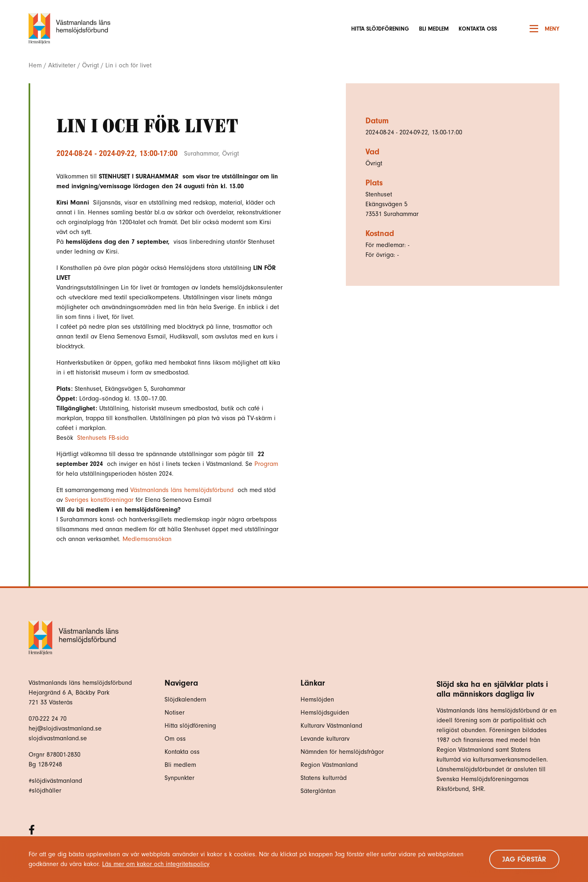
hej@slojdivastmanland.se (65, 728)
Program (265, 464)
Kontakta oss (478, 29)
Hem (35, 65)
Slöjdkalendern (185, 699)
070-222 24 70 (48, 719)
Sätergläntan (319, 791)
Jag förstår (524, 859)
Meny (545, 29)
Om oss (175, 739)
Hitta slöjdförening (380, 29)
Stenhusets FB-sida (104, 438)
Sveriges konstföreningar (99, 500)
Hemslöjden (317, 699)
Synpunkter (179, 778)
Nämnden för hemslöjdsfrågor (342, 752)
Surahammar (201, 154)
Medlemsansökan (147, 539)
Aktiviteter (62, 65)
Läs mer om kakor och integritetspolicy (156, 864)
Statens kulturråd (324, 778)
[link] (184, 490)
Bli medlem (434, 29)
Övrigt (90, 65)
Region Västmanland (329, 765)
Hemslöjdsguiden (325, 713)
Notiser (175, 713)
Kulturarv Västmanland (331, 726)
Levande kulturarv (325, 739)
